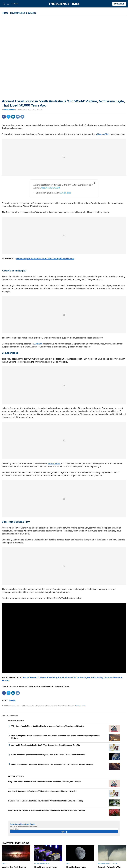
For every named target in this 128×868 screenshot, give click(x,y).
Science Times (81, 706)
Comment (18, 117)
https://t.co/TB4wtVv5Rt (50, 188)
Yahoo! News (54, 464)
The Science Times (64, 4)
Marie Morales (10, 110)
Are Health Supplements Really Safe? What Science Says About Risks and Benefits (46, 745)
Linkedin (13, 117)
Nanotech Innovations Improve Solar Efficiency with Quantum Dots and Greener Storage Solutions (52, 764)
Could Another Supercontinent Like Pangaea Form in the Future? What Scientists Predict (48, 755)
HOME (5, 13)
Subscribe (119, 4)
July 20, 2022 (65, 193)
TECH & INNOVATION (42, 864)
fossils (12, 700)
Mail (22, 117)
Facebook (4, 117)
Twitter (8, 117)
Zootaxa (38, 344)
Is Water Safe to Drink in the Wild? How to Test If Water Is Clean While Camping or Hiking (46, 801)
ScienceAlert (103, 134)
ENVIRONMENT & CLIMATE (23, 13)
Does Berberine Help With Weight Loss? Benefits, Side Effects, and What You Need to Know (47, 810)
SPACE (4, 864)
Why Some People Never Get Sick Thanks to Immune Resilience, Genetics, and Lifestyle (48, 726)
